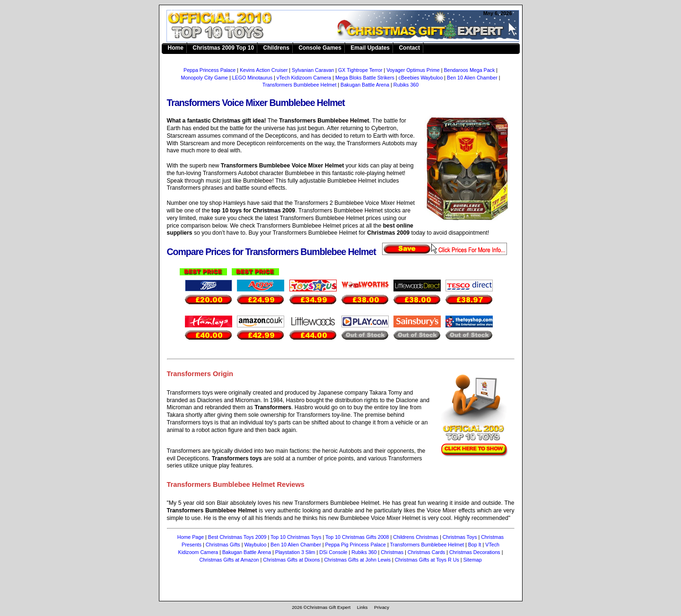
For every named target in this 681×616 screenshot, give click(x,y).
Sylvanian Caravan (313, 70)
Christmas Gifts (223, 545)
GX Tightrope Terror (360, 70)
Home (176, 48)
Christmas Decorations (475, 552)
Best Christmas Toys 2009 (237, 537)
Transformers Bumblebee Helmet (346, 26)
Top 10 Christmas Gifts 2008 (357, 537)
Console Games (320, 48)
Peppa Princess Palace (210, 70)
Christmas (392, 552)
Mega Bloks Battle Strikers (365, 78)
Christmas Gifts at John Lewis (357, 560)
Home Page (191, 537)
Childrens (276, 48)
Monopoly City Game (205, 78)
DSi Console (333, 552)
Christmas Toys (460, 537)
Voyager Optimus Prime (413, 70)
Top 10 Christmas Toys (296, 537)
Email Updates (370, 48)
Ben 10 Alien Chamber (472, 78)
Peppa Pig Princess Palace (355, 545)
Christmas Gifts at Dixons (291, 560)
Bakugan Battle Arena (365, 85)
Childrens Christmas (416, 537)
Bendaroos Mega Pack (469, 70)
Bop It (475, 545)
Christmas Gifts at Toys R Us (427, 560)
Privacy (382, 607)
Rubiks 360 (406, 85)
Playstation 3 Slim (295, 552)
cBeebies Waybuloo (421, 78)
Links (362, 607)
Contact (409, 48)
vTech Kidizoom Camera (304, 78)
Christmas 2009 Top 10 (223, 48)
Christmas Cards (426, 552)
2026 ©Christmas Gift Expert (321, 607)
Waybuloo (255, 545)
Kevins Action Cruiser (264, 70)
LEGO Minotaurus (252, 78)
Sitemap (473, 560)
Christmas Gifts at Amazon (229, 560)
